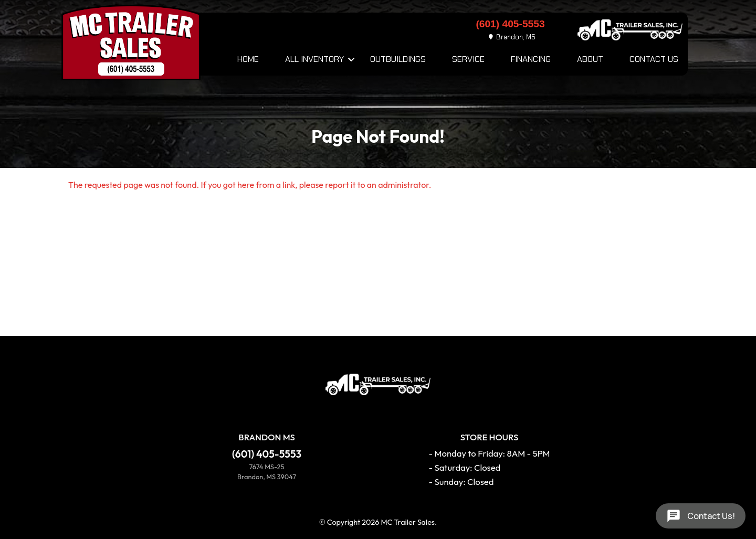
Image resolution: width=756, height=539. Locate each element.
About (590, 59)
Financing (531, 59)
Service (468, 59)
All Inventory (314, 59)
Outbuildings (398, 59)
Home (248, 59)
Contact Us (654, 59)
